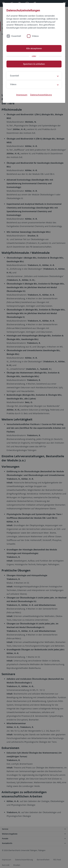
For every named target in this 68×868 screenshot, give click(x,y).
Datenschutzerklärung (41, 95)
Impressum (22, 95)
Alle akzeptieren (34, 48)
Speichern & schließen (34, 64)
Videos (35, 36)
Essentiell (16, 36)
